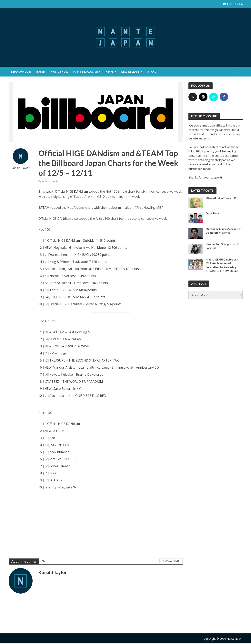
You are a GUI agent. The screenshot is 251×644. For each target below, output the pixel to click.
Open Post (212, 213)
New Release (130, 72)
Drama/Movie (21, 72)
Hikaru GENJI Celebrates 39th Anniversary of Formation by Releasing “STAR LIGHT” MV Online (222, 265)
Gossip (41, 72)
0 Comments (50, 181)
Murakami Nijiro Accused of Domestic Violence (224, 231)
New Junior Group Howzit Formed (222, 246)
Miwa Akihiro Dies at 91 (221, 198)
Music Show (59, 72)
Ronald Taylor (20, 168)
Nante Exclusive (86, 72)
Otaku (152, 72)
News (109, 72)
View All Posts (171, 561)
